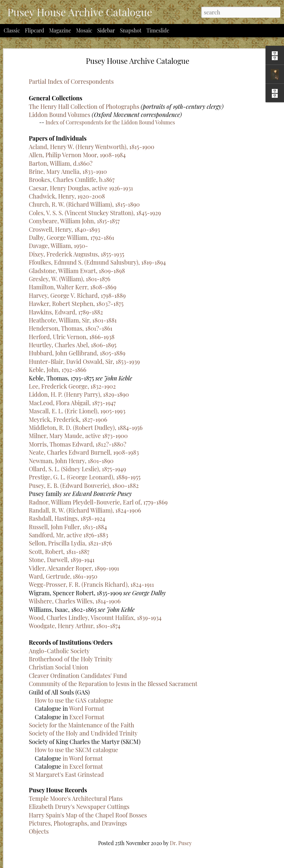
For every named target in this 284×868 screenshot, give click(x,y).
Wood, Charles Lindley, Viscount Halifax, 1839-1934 (95, 500)
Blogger (189, 863)
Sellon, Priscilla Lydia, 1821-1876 (70, 426)
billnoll (152, 863)
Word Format (139, 697)
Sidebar (106, 30)
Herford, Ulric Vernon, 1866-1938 (72, 219)
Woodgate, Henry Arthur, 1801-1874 (75, 508)
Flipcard (35, 30)
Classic (12, 30)
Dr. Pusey (215, 832)
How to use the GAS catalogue (126, 689)
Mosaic (84, 30)
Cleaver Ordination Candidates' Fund (130, 664)
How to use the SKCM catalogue (129, 738)
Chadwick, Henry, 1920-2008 (67, 79)
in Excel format (135, 755)
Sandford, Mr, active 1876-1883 (69, 418)
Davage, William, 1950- (58, 128)
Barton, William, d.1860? (61, 46)
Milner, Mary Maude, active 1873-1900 (78, 318)
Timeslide (158, 30)
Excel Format (139, 705)
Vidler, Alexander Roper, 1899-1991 (74, 450)
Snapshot (131, 30)
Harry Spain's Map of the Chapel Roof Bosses (140, 804)
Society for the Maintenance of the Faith (134, 714)
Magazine (60, 30)
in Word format (135, 747)
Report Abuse (210, 863)
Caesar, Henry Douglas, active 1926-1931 (81, 70)
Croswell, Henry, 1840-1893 (64, 112)
